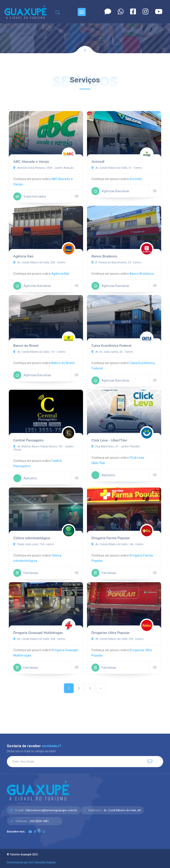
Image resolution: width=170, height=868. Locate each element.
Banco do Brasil (26, 346)
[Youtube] (159, 12)
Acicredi (98, 162)
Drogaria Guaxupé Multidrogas (38, 633)
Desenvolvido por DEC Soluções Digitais (31, 862)
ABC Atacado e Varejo (31, 162)
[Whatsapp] (121, 12)
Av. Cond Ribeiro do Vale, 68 (122, 810)
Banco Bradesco (104, 256)
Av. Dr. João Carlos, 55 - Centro (112, 352)
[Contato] (108, 12)
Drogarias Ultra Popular (111, 633)
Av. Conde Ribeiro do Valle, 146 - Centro (117, 544)
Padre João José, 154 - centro (34, 544)
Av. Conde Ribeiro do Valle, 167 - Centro (39, 352)
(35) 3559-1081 (39, 821)
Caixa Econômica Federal (111, 346)
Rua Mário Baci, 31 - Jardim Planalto (116, 447)
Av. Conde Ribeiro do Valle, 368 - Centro (39, 639)
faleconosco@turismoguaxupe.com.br (51, 810)
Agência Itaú (23, 256)
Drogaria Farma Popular (111, 538)
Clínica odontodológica (32, 538)
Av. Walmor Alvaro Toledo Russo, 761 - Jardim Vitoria (43, 448)
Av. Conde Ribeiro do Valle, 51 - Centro (117, 168)
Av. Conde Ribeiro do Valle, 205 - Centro (39, 263)
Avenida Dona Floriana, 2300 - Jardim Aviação (43, 168)
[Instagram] (145, 12)
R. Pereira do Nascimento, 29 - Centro (116, 263)
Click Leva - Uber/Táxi (109, 440)
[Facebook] (133, 12)
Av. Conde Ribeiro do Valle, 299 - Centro (117, 639)
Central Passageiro (28, 440)
